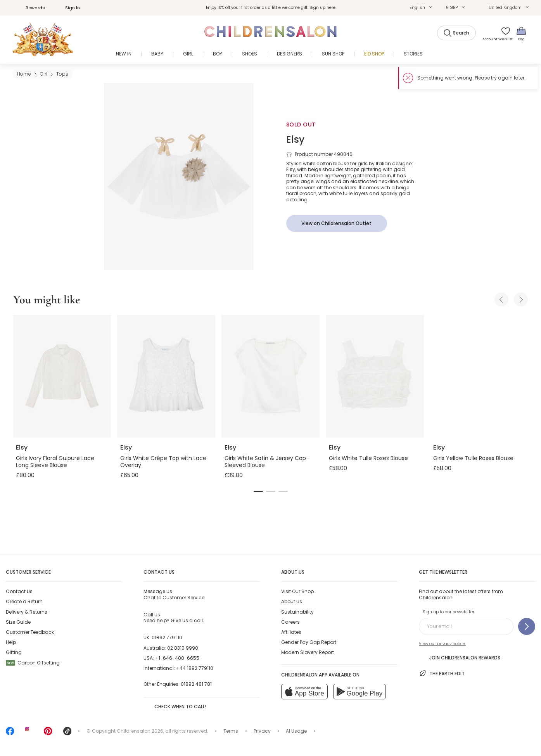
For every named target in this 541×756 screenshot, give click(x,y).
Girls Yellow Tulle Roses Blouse (473, 458)
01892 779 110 (167, 637)
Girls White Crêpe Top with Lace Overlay (163, 462)
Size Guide (18, 622)
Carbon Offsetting (33, 663)
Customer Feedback (30, 632)
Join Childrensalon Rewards (460, 657)
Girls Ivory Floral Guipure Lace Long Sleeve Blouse (55, 462)
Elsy (295, 139)
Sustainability (297, 612)
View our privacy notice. (442, 644)
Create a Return (24, 601)
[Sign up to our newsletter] (527, 626)
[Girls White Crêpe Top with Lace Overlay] (166, 376)
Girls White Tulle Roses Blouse (368, 458)
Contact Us (19, 591)
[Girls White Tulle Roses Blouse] (375, 376)
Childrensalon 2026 (140, 731)
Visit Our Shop (297, 591)
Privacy (262, 731)
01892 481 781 (196, 684)
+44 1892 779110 (195, 668)
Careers (290, 622)
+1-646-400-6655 (177, 658)
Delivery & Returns (27, 612)
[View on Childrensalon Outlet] (337, 223)
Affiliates (291, 632)
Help (11, 642)
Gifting (14, 652)
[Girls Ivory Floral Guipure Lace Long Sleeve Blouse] (62, 376)
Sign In (68, 8)
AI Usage (296, 731)
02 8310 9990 (183, 648)
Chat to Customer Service (174, 594)
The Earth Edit (442, 673)
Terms (231, 731)
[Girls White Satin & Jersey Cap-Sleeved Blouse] (270, 376)
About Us (292, 601)
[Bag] (521, 34)
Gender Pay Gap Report (309, 642)
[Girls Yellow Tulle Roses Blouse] (479, 376)
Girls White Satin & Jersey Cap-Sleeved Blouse (267, 462)
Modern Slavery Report (308, 652)
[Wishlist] (503, 34)
